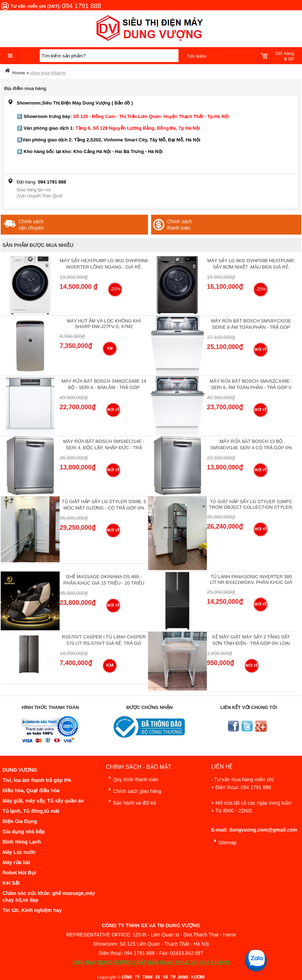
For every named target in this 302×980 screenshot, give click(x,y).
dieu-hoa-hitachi (48, 73)
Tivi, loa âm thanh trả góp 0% (37, 780)
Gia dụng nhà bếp (24, 832)
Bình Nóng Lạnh (22, 842)
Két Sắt (11, 883)
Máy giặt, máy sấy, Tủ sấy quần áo (43, 801)
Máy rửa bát (16, 862)
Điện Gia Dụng (20, 821)
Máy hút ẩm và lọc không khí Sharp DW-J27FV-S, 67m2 (104, 324)
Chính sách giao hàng (133, 790)
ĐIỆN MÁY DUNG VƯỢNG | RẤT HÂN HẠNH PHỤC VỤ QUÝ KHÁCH (151, 962)
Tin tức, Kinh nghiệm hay (32, 910)
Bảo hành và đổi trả (131, 802)
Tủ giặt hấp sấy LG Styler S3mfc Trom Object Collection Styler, (251, 504)
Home (15, 71)
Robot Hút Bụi (19, 873)
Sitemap (224, 841)
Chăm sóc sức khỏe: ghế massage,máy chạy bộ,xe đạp (49, 897)
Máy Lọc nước (19, 852)
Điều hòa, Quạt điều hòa (31, 790)
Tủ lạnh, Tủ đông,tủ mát (31, 811)
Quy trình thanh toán (132, 778)
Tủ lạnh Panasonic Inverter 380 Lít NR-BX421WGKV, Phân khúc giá (251, 579)
